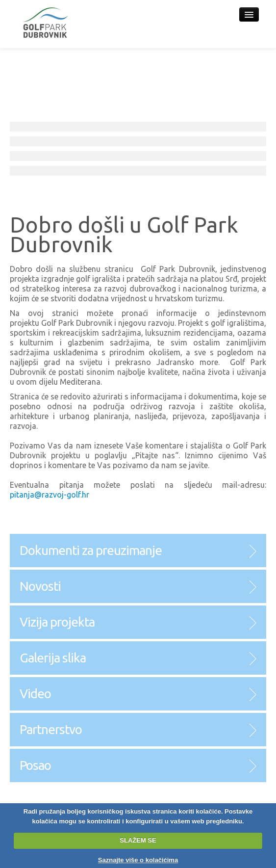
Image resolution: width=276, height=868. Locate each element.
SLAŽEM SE (138, 840)
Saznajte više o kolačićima (138, 860)
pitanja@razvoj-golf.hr (50, 495)
